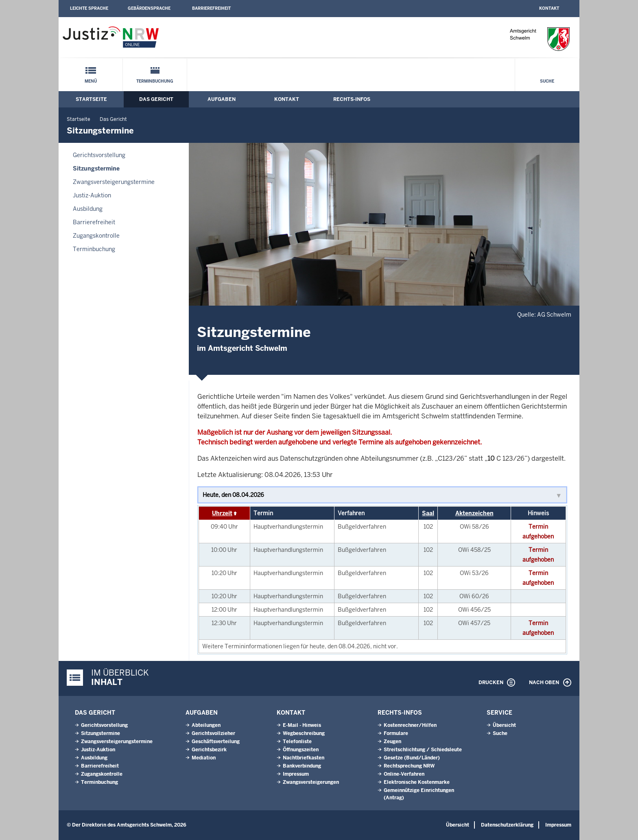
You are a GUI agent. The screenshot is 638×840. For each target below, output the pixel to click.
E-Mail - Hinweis (302, 725)
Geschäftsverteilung (216, 742)
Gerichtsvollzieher (213, 733)
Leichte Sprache (89, 8)
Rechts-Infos (352, 99)
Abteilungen (206, 725)
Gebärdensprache (149, 8)
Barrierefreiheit (211, 8)
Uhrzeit (222, 513)
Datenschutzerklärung (507, 825)
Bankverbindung (302, 766)
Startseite (91, 99)
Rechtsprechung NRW (409, 766)
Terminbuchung (155, 81)
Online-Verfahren (404, 774)
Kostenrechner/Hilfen (410, 725)
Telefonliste (297, 742)
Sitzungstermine (96, 168)
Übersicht (504, 725)
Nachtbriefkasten (304, 758)
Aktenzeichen (474, 513)
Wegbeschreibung (304, 733)
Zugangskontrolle (96, 236)
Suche (547, 81)
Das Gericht (156, 99)
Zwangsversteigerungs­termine (114, 182)
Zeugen (392, 742)
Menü (91, 81)
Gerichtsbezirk (209, 750)
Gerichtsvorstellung (99, 155)
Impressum (296, 774)
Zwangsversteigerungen (311, 782)
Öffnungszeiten (301, 750)
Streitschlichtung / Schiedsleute (423, 750)
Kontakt (549, 8)
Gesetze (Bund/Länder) (412, 758)
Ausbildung (88, 209)
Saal (428, 513)
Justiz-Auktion (92, 195)
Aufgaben (222, 99)
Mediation (204, 758)
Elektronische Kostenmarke (417, 782)
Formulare (396, 733)
